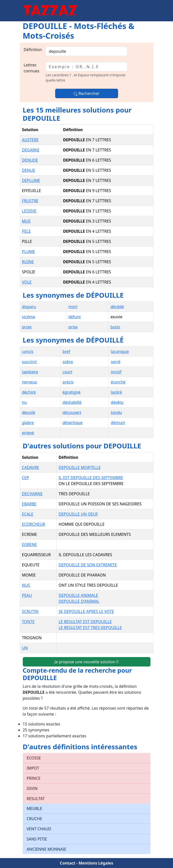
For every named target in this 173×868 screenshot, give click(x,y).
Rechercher (86, 93)
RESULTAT (36, 799)
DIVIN (32, 788)
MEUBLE (35, 809)
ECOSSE (34, 758)
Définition (33, 50)
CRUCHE (35, 819)
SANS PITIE (37, 839)
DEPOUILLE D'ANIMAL (79, 601)
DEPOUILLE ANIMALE (78, 595)
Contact (68, 863)
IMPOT (33, 768)
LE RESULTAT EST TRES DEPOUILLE (90, 628)
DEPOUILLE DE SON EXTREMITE (88, 565)
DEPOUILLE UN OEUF (78, 514)
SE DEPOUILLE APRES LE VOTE (86, 611)
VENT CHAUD (39, 829)
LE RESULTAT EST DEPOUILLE (85, 622)
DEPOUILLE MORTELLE (80, 467)
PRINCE (34, 778)
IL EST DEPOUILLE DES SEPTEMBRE (91, 478)
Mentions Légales (96, 863)
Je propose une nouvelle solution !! (86, 662)
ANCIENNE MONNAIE (47, 849)
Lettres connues (32, 68)
